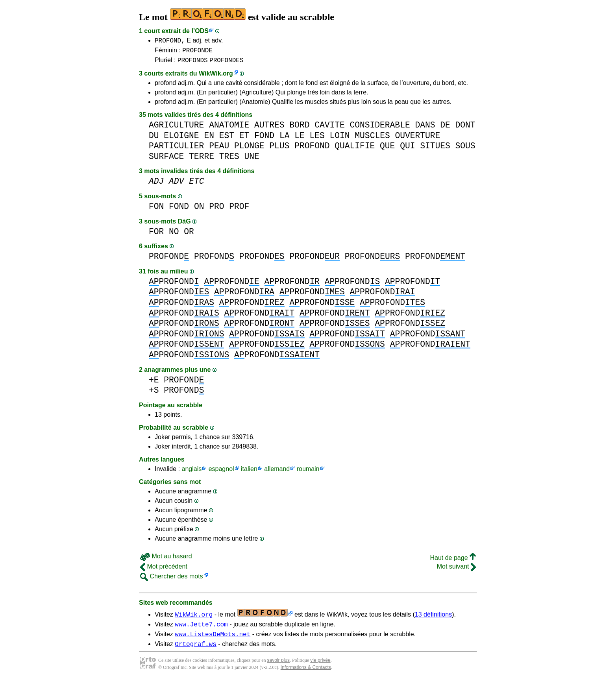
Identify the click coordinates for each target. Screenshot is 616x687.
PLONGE (249, 149)
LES (317, 139)
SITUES (435, 149)
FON (156, 210)
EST (227, 139)
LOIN (339, 139)
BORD (299, 128)
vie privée (320, 667)
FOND (264, 139)
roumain (308, 472)
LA (285, 139)
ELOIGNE (181, 139)
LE (300, 139)
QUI (407, 149)
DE (445, 128)
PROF (239, 210)
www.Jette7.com (201, 629)
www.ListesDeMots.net (213, 640)
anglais (191, 472)
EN (209, 139)
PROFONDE (197, 52)
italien (249, 472)
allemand (277, 472)
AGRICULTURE (176, 128)
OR (189, 235)
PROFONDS (193, 63)
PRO (216, 210)
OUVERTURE (417, 139)
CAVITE (330, 128)
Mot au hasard (166, 560)
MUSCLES (372, 139)
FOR (156, 235)
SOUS (465, 149)
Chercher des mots (172, 580)
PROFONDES (226, 63)
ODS (202, 31)
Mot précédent (164, 570)
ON (199, 210)
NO (174, 235)
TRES (229, 160)
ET (244, 139)
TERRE (202, 160)
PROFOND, (170, 41)
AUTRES (269, 128)
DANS (425, 128)
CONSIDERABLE (380, 128)
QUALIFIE (355, 149)
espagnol (221, 472)
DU (154, 139)
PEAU (219, 149)
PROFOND (312, 149)
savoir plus (278, 667)
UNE (252, 160)
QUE (387, 149)
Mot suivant (456, 570)
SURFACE (166, 160)
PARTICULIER (176, 149)
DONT (465, 128)
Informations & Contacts (306, 674)
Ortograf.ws (196, 651)
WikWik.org (216, 77)
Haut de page (453, 561)
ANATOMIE (229, 128)
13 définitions (433, 618)
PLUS (279, 149)
